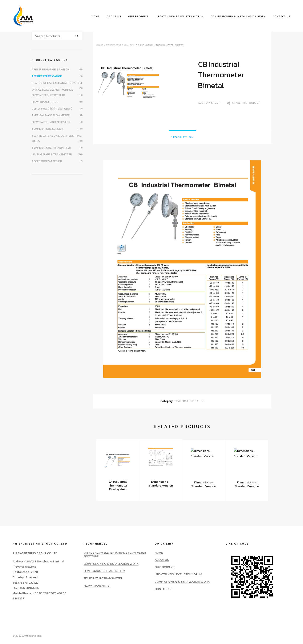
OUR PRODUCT (138, 16)
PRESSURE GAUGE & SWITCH (50, 69)
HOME (96, 16)
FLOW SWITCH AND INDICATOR (51, 122)
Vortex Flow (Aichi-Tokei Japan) (52, 109)
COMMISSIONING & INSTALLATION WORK (238, 16)
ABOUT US (114, 16)
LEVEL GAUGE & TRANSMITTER (52, 154)
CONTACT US (282, 16)
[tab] (182, 137)
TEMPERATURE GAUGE (119, 45)
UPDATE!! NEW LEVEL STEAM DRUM (180, 16)
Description (182, 137)
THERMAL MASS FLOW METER (51, 115)
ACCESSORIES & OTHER (47, 161)
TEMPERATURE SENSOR (47, 129)
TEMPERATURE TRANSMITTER (51, 148)
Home (100, 45)
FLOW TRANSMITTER (45, 102)
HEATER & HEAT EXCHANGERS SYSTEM (57, 83)
